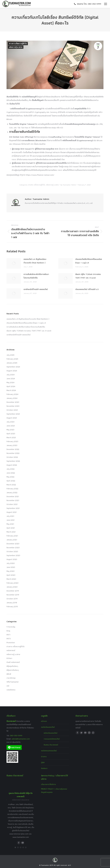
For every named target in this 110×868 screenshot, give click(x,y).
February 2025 (12, 359)
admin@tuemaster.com (20, 739)
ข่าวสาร (44, 757)
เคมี (8, 686)
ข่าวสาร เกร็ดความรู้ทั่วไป (18, 44)
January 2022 (12, 492)
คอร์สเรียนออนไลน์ (48, 727)
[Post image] (14, 263)
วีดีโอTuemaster (13, 682)
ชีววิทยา (9, 658)
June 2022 (11, 473)
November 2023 (13, 406)
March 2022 (11, 485)
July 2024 (11, 375)
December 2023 (13, 402)
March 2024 (11, 390)
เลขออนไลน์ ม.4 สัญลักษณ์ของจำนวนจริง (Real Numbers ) (35, 261)
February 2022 (12, 489)
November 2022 (13, 453)
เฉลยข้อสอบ (11, 690)
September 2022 (13, 461)
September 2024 (13, 367)
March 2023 (11, 437)
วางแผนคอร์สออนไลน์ (52, 739)
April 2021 (11, 528)
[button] (15, 847)
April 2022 (11, 481)
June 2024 (11, 379)
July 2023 (10, 422)
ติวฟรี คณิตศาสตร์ (13, 662)
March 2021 (11, 532)
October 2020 (12, 551)
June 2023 (11, 426)
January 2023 (12, 445)
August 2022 (12, 465)
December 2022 (13, 449)
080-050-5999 (16, 736)
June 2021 (11, 520)
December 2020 (13, 544)
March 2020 (11, 579)
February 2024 (12, 394)
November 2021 (13, 500)
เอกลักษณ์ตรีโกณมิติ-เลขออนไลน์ (36, 289)
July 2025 (10, 355)
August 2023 (12, 418)
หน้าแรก (44, 721)
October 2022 (12, 457)
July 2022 (11, 469)
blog (8, 631)
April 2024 (11, 386)
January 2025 (12, 363)
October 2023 (12, 410)
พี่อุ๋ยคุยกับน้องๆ (12, 666)
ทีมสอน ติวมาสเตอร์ (51, 745)
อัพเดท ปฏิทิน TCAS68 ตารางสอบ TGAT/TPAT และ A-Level (88, 276)
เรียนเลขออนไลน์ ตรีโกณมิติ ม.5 (87, 289)
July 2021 (10, 516)
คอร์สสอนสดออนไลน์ (49, 751)
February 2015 (12, 606)
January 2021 (12, 540)
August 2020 (12, 559)
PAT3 (9, 639)
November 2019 (13, 595)
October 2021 (12, 504)
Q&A (43, 762)
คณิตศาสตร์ (11, 650)
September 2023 (13, 414)
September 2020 (13, 555)
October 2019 (12, 599)
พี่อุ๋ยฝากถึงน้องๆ (13, 670)
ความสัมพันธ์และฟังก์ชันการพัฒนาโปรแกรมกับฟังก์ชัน (36, 276)
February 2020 (12, 583)
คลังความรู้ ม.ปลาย (16, 47)
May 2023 (10, 430)
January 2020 (12, 587)
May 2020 (11, 571)
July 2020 (11, 563)
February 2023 (12, 441)
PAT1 (8, 635)
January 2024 (12, 398)
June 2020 (11, 567)
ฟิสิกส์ (9, 674)
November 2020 (13, 548)
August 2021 (12, 512)
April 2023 (11, 434)
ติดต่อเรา (44, 768)
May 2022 (10, 477)
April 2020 (11, 575)
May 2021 (10, 524)
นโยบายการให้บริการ (48, 784)
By (68, 185)
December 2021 (13, 496)
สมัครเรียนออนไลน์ (50, 733)
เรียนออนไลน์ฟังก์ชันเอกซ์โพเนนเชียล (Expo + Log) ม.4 (89, 261)
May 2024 (10, 382)
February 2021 (12, 536)
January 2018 (12, 603)
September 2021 (13, 508)
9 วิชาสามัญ (11, 627)
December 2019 (13, 591)
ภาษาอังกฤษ (11, 678)
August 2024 (12, 371)
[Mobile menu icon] (106, 4)
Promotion (11, 643)
